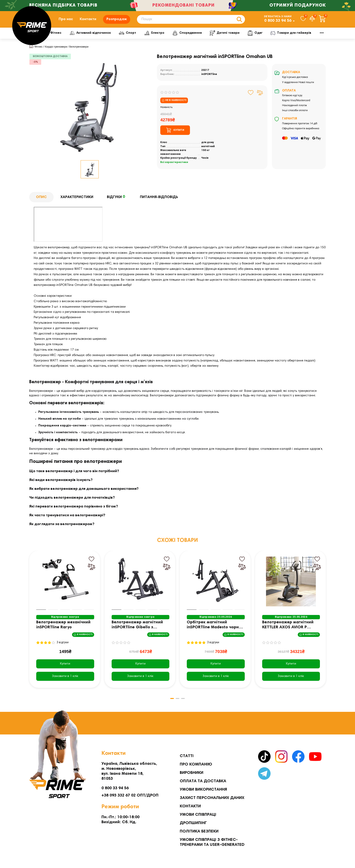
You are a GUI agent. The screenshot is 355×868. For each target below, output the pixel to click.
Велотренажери (79, 50)
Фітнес (66, 37)
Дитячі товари (245, 37)
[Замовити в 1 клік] (65, 680)
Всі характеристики (174, 166)
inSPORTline (209, 78)
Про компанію (196, 765)
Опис (41, 201)
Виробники (192, 773)
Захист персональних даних (212, 798)
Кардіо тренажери (56, 50)
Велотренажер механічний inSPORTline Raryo (63, 629)
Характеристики (77, 201)
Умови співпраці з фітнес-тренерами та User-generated (212, 842)
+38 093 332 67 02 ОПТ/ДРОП (130, 796)
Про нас (66, 21)
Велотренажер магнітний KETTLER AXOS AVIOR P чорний (288, 629)
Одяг (277, 37)
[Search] (191, 21)
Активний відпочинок (105, 37)
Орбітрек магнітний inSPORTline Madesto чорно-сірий (215, 629)
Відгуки (117, 201)
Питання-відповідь (159, 201)
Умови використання (203, 790)
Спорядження (206, 37)
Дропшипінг (193, 823)
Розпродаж (117, 21)
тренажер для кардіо (107, 453)
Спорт (144, 37)
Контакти (88, 21)
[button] (171, 702)
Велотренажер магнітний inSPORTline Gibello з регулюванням (137, 629)
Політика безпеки (199, 832)
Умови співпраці (198, 815)
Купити (65, 668)
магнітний (208, 150)
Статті (187, 756)
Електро (172, 37)
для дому (208, 146)
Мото (302, 37)
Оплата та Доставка (203, 781)
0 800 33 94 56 (278, 23)
